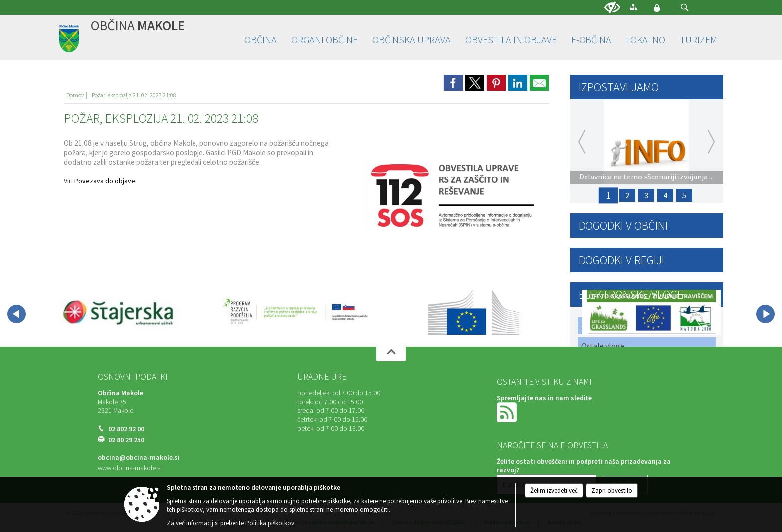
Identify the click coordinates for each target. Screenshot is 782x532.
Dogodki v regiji (621, 260)
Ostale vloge (603, 346)
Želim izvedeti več (554, 490)
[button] (684, 8)
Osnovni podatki (133, 377)
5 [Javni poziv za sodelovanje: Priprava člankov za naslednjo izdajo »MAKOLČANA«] (684, 195)
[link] (453, 83)
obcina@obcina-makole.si (139, 457)
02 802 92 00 (126, 429)
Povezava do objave (105, 181)
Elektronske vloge (631, 294)
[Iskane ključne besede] (675, 8)
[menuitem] (261, 40)
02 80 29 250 (126, 440)
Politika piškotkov (270, 523)
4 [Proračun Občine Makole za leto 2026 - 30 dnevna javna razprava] (665, 195)
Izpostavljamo (619, 87)
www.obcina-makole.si (130, 468)
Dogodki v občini (623, 226)
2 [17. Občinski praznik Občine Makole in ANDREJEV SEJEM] (627, 195)
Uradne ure (322, 377)
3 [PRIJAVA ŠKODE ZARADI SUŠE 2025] (646, 195)
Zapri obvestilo (612, 490)
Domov (75, 95)
